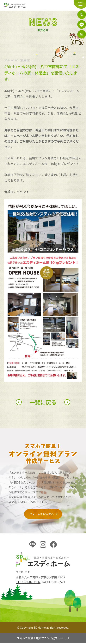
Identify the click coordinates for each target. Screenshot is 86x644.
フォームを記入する (42, 514)
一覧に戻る (43, 402)
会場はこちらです (17, 192)
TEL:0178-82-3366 (28, 582)
